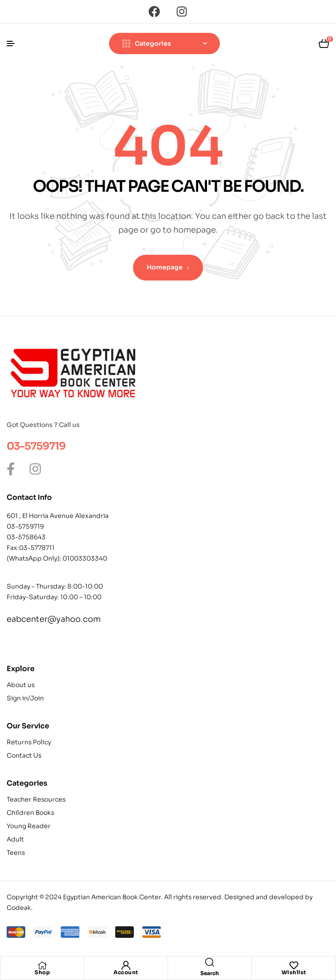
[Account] (126, 965)
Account (126, 972)
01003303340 (85, 558)
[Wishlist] (294, 965)
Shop (42, 972)
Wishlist (294, 972)
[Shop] (42, 965)
